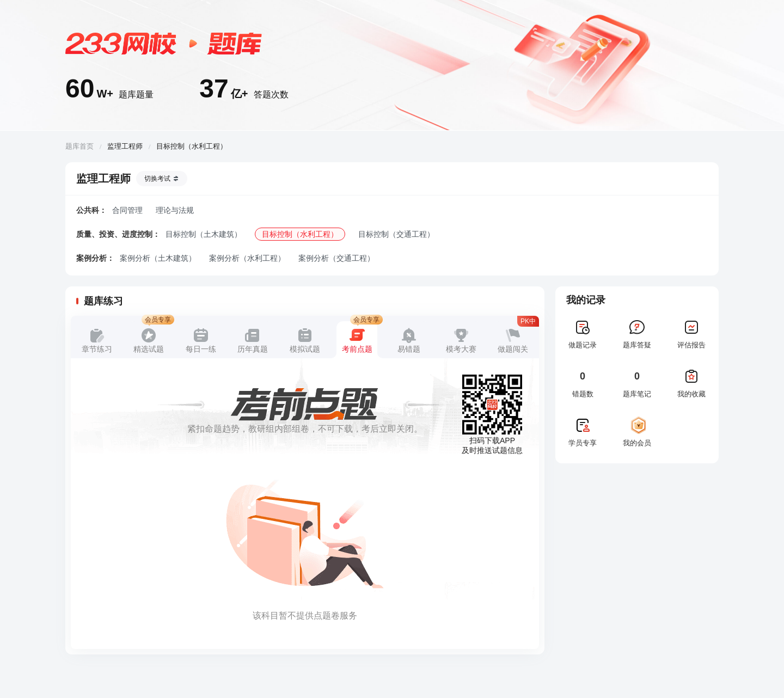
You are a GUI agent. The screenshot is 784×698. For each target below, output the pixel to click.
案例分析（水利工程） (247, 258)
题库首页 (79, 146)
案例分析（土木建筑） (158, 258)
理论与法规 (175, 210)
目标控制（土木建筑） (204, 234)
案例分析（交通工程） (336, 258)
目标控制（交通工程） (396, 234)
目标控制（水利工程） (300, 234)
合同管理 (127, 210)
